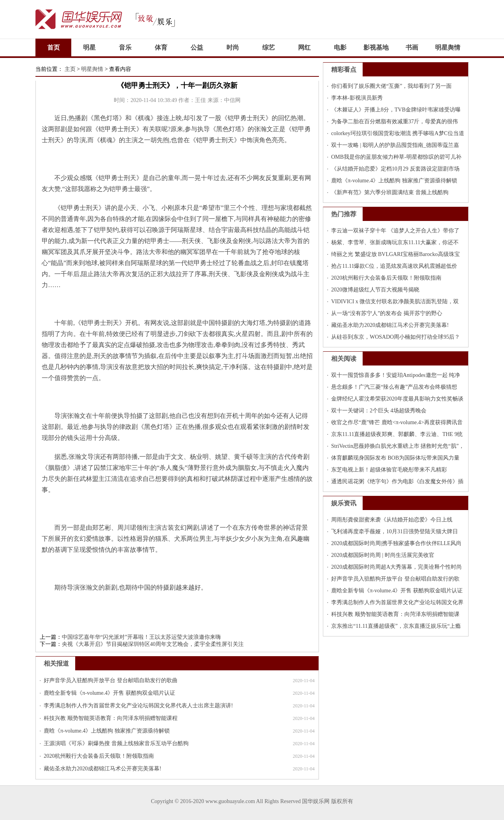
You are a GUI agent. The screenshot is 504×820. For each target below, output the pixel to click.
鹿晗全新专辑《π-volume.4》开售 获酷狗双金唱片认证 (109, 693)
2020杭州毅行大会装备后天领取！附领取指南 (99, 756)
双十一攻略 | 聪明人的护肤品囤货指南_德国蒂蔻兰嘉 (395, 145)
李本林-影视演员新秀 (357, 98)
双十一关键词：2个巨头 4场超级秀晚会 (379, 411)
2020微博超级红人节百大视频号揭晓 (375, 290)
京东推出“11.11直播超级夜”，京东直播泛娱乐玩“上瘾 (396, 626)
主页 (70, 69)
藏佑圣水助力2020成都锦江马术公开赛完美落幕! (103, 769)
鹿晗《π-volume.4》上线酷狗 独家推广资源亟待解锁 (107, 731)
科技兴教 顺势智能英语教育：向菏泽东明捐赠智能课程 (111, 718)
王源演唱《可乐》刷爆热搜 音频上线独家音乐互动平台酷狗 (116, 743)
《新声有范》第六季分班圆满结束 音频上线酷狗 (390, 192)
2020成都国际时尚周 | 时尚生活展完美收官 (383, 555)
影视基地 (376, 47)
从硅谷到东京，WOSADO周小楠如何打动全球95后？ (396, 337)
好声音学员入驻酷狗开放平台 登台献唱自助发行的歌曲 (111, 680)
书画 (412, 47)
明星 (89, 47)
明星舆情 (448, 47)
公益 (197, 47)
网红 (304, 47)
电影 (340, 47)
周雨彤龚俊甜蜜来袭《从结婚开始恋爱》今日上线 (392, 520)
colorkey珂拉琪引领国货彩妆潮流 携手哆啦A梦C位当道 (398, 133)
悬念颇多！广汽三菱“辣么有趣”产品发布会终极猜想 (394, 387)
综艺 (269, 47)
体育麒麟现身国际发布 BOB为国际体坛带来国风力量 (395, 458)
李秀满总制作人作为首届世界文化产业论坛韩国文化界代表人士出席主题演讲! (138, 706)
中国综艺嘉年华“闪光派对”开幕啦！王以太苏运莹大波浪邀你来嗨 (141, 637)
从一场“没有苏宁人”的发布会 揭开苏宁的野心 (387, 313)
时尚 (233, 47)
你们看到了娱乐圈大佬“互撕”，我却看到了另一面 (391, 86)
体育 (161, 47)
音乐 (125, 47)
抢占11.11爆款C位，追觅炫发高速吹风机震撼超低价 (394, 266)
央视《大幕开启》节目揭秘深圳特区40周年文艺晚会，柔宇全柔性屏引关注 (153, 644)
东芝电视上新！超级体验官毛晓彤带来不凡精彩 (389, 470)
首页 (54, 47)
